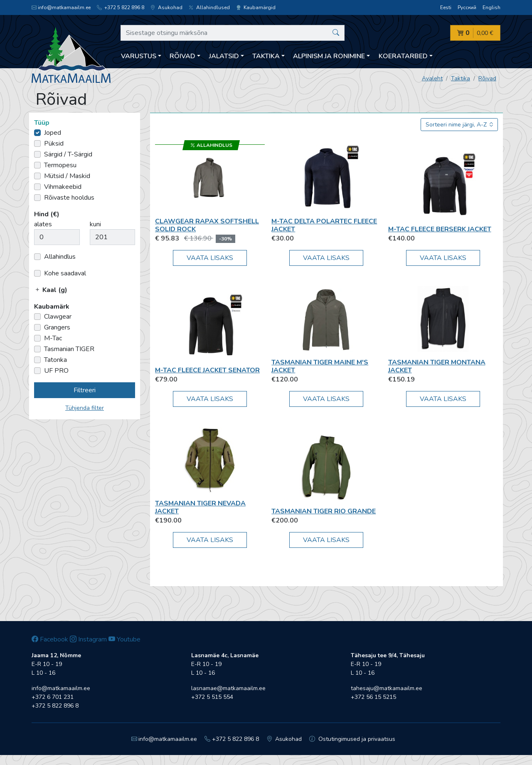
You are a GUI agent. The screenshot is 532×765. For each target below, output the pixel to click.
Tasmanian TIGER (69, 349)
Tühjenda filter (85, 408)
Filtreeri (85, 390)
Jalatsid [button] (224, 56)
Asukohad (166, 7)
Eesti (446, 7)
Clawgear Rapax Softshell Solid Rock (207, 225)
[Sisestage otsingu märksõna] (233, 33)
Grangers (57, 327)
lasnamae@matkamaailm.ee (228, 688)
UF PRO (56, 371)
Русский (467, 7)
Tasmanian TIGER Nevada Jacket (200, 507)
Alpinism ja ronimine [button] (329, 56)
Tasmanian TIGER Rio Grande (324, 511)
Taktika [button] (266, 56)
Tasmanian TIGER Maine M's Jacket (320, 366)
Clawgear (58, 317)
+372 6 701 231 (53, 697)
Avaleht (432, 78)
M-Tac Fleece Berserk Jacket (440, 229)
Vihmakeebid (63, 187)
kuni (95, 224)
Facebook (50, 639)
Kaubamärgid (256, 7)
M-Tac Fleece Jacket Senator (207, 370)
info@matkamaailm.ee (61, 7)
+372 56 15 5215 (373, 697)
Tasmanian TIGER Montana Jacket (437, 366)
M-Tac (53, 338)
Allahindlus (60, 257)
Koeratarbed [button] (403, 56)
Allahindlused (209, 7)
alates (43, 224)
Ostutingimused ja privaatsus (352, 739)
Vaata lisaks (210, 258)
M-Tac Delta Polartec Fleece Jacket (324, 225)
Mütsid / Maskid (67, 176)
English (491, 7)
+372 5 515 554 (212, 697)
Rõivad (487, 78)
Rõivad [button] (182, 56)
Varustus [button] (139, 56)
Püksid (54, 144)
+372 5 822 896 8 (121, 7)
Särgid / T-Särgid (68, 154)
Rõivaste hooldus (69, 198)
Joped (53, 133)
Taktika (461, 78)
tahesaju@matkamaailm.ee (387, 688)
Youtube (124, 639)
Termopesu (60, 165)
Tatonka (55, 360)
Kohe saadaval (65, 273)
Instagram (88, 639)
